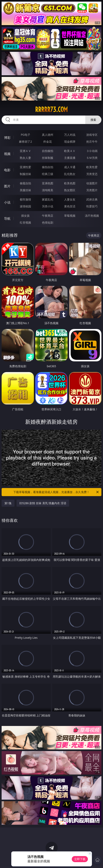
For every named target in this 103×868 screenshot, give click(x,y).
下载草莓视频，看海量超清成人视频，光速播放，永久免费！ (56, 492)
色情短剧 (48, 222)
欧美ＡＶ (70, 151)
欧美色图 (70, 183)
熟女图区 (70, 190)
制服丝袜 (25, 174)
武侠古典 (92, 199)
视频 (7, 154)
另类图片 (92, 190)
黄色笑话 (70, 206)
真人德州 (48, 135)
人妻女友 (70, 199)
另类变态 (92, 174)
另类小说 (48, 206)
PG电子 (25, 135)
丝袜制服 (48, 158)
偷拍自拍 (48, 167)
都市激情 (25, 199)
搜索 (93, 120)
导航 (7, 219)
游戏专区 (92, 135)
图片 (7, 186)
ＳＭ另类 (92, 158)
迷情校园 (25, 206)
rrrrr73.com (51, 109)
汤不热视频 (92, 216)
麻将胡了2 (25, 142)
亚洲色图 (48, 183)
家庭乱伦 (48, 199)
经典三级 (48, 174)
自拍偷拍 (48, 151)
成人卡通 (70, 167)
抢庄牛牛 (92, 142)
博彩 (7, 138)
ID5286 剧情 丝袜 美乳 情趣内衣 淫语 (43, 503)
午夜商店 (48, 216)
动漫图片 (92, 183)
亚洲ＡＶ (25, 151)
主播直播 (70, 158)
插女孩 (25, 216)
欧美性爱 (92, 167)
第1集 (8, 503)
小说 (7, 202)
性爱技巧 (92, 206)
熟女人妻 (25, 158)
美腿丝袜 (25, 190)
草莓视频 (70, 216)
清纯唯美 (48, 190)
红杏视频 (25, 222)
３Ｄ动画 (92, 151)
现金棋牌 (70, 142)
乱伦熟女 (70, 174)
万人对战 (70, 135)
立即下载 (80, 859)
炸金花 (48, 142)
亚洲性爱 (25, 167)
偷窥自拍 (25, 183)
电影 (7, 170)
